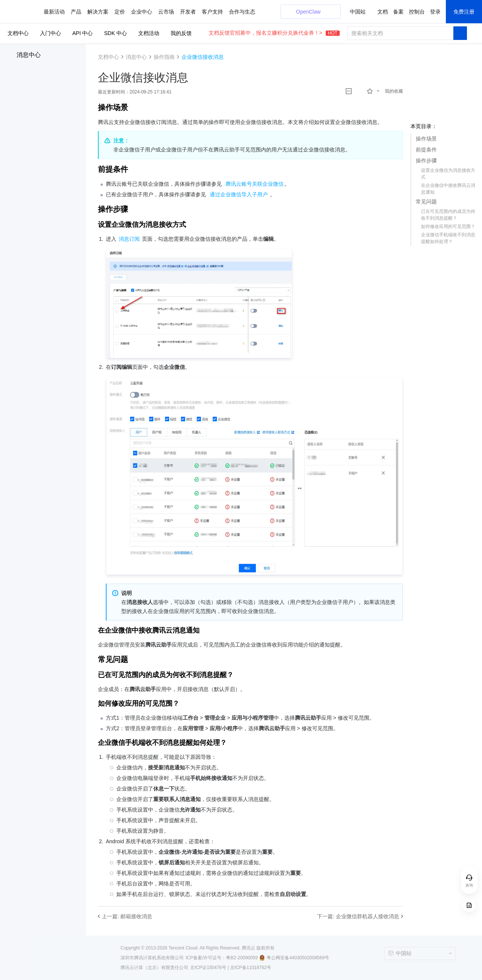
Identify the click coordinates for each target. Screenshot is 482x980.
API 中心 (82, 33)
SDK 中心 (115, 33)
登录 (435, 12)
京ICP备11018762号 (251, 968)
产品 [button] (76, 12)
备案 (398, 12)
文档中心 (18, 33)
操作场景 (426, 139)
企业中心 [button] (142, 12)
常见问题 (426, 202)
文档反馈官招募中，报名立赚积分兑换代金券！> (274, 33)
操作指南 (164, 57)
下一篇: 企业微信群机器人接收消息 (358, 916)
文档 (383, 12)
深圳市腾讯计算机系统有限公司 (152, 958)
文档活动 (149, 33)
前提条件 (426, 150)
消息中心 (29, 55)
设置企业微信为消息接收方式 (448, 174)
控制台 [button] (417, 12)
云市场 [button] (166, 12)
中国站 (358, 12)
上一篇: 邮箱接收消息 (127, 916)
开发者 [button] (188, 12)
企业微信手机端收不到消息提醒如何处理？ (448, 238)
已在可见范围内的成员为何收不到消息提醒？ (448, 215)
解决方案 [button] (98, 12)
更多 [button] (207, 12)
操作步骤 (426, 161)
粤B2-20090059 (242, 958)
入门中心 (50, 33)
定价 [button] (120, 12)
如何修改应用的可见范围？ (448, 226)
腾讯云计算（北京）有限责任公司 (154, 968)
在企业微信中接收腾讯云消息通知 (448, 189)
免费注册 (464, 12)
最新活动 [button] (54, 12)
